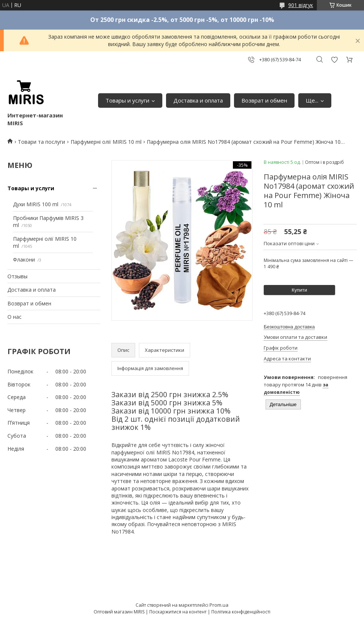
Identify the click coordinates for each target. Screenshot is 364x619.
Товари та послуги (41, 142)
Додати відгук (334, 60)
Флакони (24, 260)
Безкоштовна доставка (289, 327)
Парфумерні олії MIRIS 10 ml (106, 142)
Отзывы (17, 276)
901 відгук (301, 5)
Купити (299, 290)
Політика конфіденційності (241, 612)
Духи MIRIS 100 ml (36, 204)
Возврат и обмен (264, 100)
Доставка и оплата (198, 100)
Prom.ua (219, 605)
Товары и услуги (127, 100)
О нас (14, 317)
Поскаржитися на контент (178, 612)
